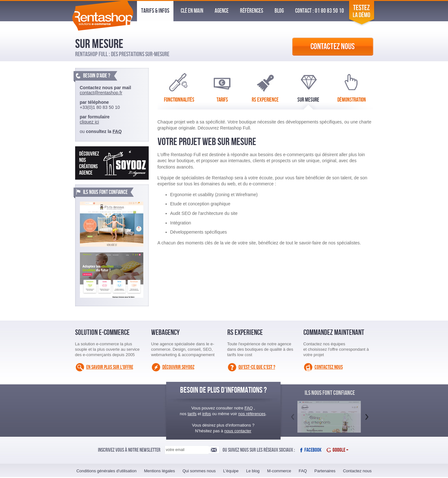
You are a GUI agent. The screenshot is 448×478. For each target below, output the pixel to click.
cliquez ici (90, 122)
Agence (222, 11)
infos (207, 414)
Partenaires (325, 471)
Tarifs (222, 86)
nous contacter (238, 431)
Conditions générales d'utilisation (107, 471)
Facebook (313, 450)
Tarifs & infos (155, 11)
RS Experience (265, 86)
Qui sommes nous (199, 471)
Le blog (253, 471)
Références (252, 11)
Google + (341, 450)
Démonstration (352, 86)
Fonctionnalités (179, 86)
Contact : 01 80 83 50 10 (320, 11)
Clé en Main (192, 11)
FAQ (117, 131)
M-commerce (279, 471)
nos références (252, 414)
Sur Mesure (308, 86)
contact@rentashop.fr (101, 93)
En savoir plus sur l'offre (110, 367)
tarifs (192, 414)
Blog (279, 11)
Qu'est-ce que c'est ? (257, 367)
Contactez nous (329, 367)
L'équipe (231, 471)
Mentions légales (159, 471)
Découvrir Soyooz (178, 367)
